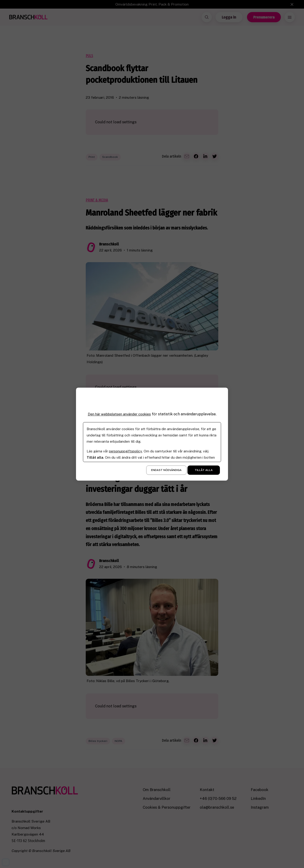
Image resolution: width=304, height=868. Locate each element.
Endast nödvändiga (166, 470)
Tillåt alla (204, 470)
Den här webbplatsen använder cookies (119, 414)
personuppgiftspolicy (126, 451)
